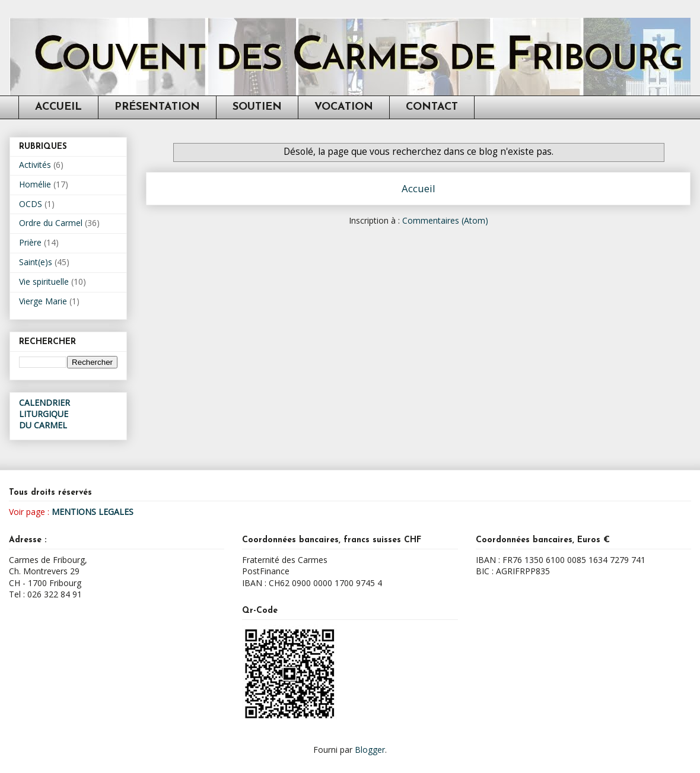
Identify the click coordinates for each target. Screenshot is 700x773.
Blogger (370, 750)
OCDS (31, 204)
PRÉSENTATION (157, 107)
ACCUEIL (58, 107)
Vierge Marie (43, 301)
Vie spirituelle (44, 281)
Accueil (419, 188)
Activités (35, 165)
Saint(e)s (36, 262)
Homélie (35, 184)
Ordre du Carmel (51, 223)
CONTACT (432, 107)
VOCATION (344, 107)
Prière (30, 242)
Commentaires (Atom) (445, 220)
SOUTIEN (257, 107)
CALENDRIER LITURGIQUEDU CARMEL (44, 414)
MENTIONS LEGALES (93, 512)
